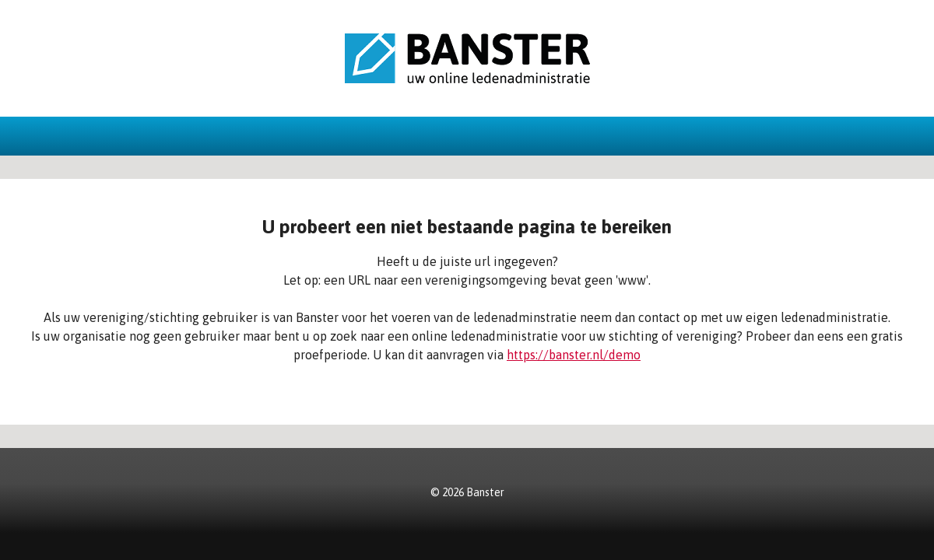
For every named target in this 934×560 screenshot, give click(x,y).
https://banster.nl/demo (574, 355)
